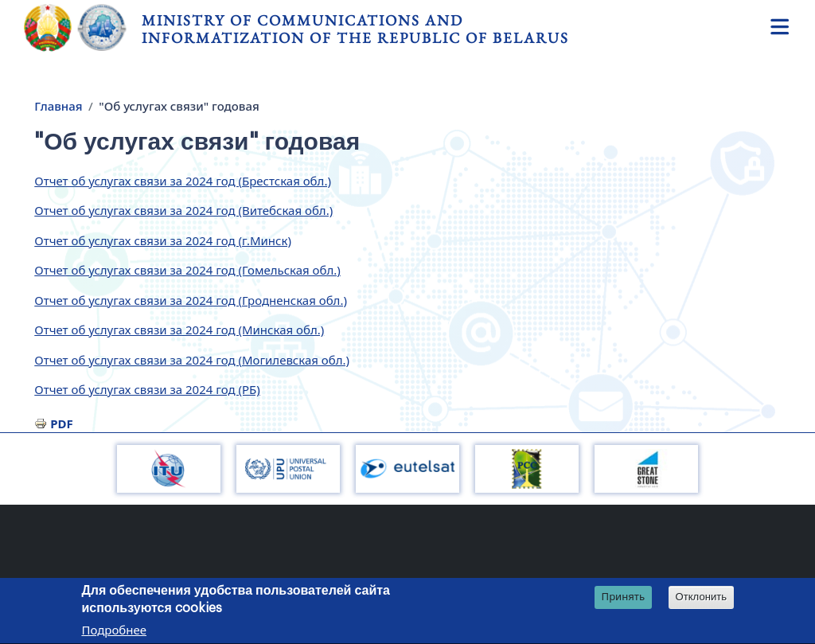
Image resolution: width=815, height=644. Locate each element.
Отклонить (702, 599)
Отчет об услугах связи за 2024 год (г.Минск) (163, 240)
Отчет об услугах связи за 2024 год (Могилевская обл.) (192, 360)
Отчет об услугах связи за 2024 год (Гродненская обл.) (191, 300)
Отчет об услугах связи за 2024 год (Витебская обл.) (183, 210)
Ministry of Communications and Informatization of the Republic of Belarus (355, 29)
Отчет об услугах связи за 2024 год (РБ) (147, 389)
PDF (62, 423)
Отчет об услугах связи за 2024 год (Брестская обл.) (183, 181)
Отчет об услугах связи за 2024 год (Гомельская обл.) (187, 270)
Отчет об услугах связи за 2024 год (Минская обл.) (179, 330)
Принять (624, 599)
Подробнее (114, 632)
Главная (58, 106)
